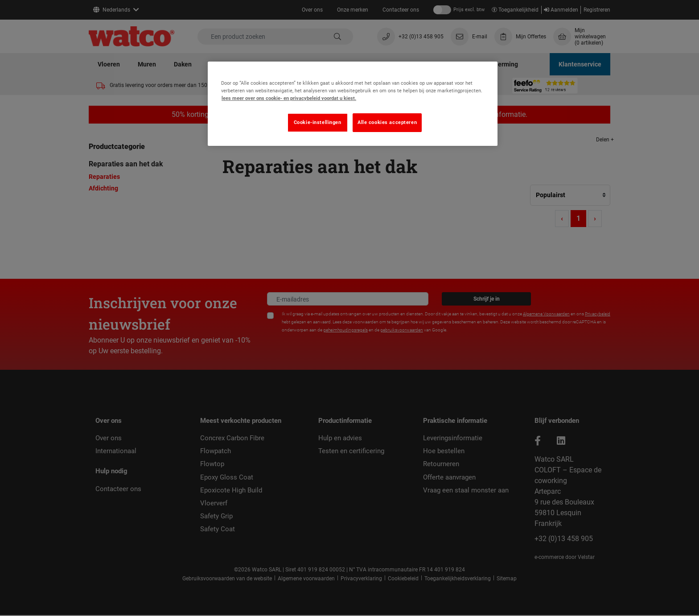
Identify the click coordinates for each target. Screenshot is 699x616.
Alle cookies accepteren (387, 122)
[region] (353, 104)
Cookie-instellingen (318, 122)
